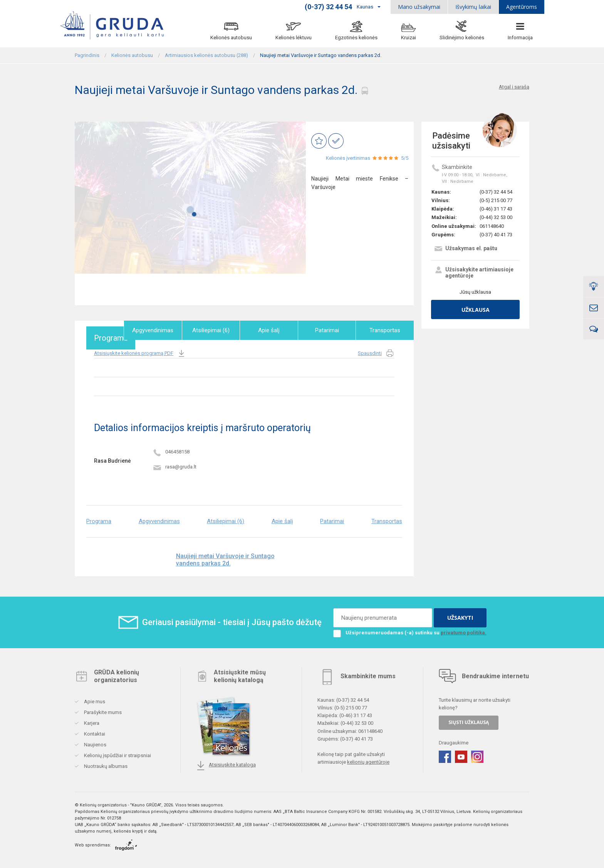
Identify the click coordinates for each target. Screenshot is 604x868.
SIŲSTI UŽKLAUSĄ (469, 719)
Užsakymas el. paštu (466, 249)
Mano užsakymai (419, 7)
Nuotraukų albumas (105, 763)
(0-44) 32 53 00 (496, 217)
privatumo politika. (464, 629)
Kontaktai (94, 730)
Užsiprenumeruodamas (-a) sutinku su (410, 629)
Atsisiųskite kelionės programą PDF (140, 350)
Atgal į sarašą (514, 87)
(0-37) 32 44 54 (496, 192)
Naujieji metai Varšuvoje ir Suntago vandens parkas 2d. (225, 556)
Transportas (386, 330)
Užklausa (476, 310)
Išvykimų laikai (473, 7)
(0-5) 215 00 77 (496, 200)
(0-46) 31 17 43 (496, 209)
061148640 (492, 226)
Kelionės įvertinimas (348, 158)
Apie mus (94, 698)
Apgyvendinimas (159, 330)
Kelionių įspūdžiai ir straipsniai (117, 752)
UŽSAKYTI (460, 614)
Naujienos (95, 741)
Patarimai (329, 330)
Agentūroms (522, 7)
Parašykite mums (102, 709)
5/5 (405, 158)
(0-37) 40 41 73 (496, 235)
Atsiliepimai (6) (216, 330)
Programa (103, 330)
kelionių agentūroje (368, 758)
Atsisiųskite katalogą (226, 762)
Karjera (91, 720)
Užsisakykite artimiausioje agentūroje (474, 273)
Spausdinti (376, 350)
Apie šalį (272, 330)
